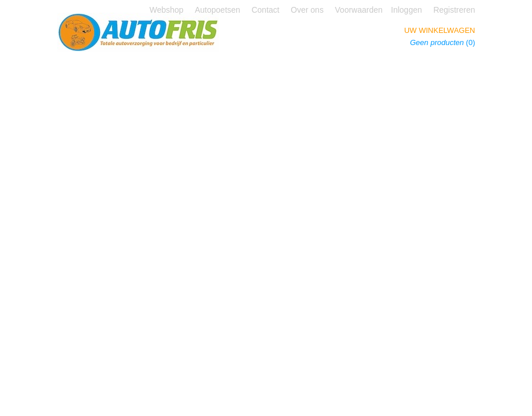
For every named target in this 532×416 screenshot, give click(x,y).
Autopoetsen (217, 10)
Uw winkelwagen (440, 30)
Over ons (307, 10)
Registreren (454, 10)
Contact (265, 10)
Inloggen (407, 10)
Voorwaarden (359, 10)
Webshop (167, 10)
